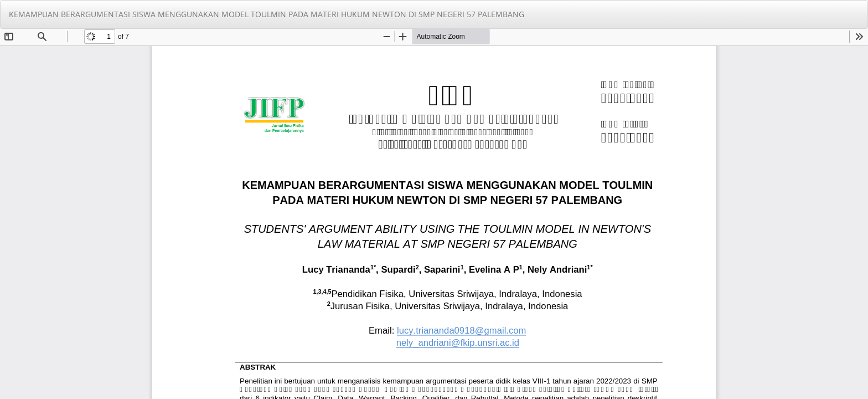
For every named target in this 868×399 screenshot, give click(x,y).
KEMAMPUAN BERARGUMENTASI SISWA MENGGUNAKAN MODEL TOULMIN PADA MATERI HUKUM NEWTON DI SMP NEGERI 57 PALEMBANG (267, 14)
